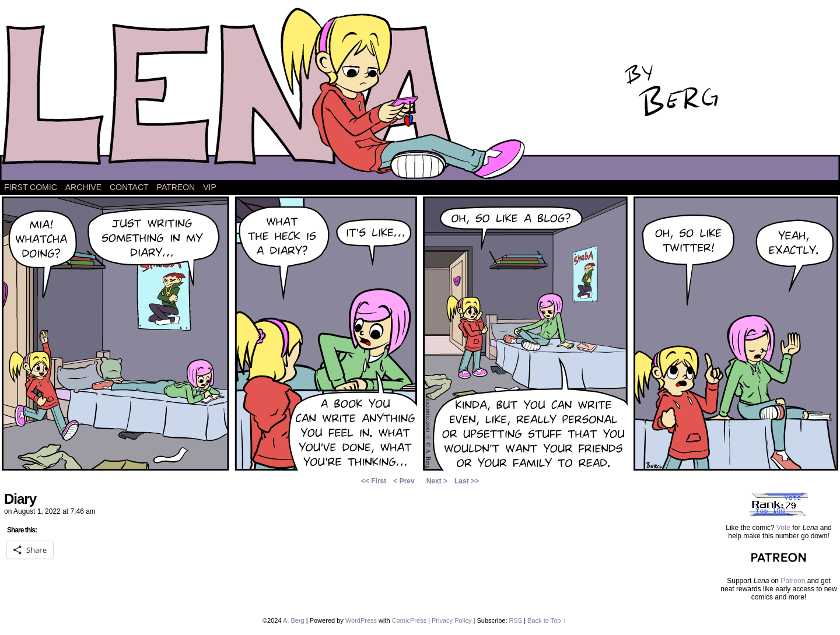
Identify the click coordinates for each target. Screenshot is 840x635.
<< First (374, 481)
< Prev (404, 481)
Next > (437, 481)
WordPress (361, 620)
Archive (83, 187)
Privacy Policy (452, 620)
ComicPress (409, 620)
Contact (129, 187)
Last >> (467, 481)
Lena (420, 93)
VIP (210, 187)
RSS (516, 620)
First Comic (31, 187)
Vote (783, 528)
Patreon (176, 187)
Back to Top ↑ (547, 620)
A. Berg (294, 620)
